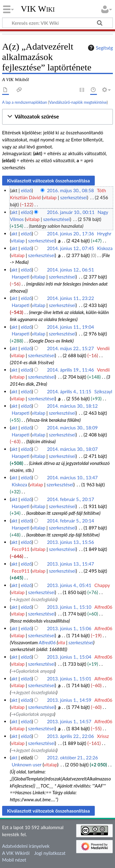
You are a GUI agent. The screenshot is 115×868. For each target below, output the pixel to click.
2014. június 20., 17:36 (70, 234)
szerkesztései (73, 197)
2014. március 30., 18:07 (72, 449)
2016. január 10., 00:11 (71, 212)
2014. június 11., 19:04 (70, 327)
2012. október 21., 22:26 (72, 758)
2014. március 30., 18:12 (72, 406)
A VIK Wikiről (16, 853)
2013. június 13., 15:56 (70, 542)
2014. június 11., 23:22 (70, 298)
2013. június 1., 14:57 (69, 721)
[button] (57, 117)
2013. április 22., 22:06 (70, 736)
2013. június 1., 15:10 (69, 607)
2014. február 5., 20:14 (71, 521)
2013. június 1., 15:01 (69, 679)
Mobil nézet (14, 860)
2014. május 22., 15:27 (70, 348)
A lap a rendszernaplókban (25, 102)
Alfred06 (47, 642)
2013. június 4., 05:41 (69, 585)
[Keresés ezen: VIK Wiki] (57, 23)
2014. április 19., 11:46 (70, 370)
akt (14, 212)
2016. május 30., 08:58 (70, 190)
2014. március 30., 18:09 (72, 428)
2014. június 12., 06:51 (70, 270)
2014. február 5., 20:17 (71, 499)
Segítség (100, 48)
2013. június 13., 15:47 (70, 564)
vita (61, 642)
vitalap (50, 197)
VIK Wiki (38, 9)
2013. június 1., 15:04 (69, 657)
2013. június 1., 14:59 (69, 700)
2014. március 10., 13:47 (72, 477)
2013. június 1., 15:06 (69, 628)
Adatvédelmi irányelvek (26, 846)
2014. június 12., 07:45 (70, 248)
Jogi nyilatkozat (50, 853)
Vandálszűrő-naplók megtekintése (78, 102)
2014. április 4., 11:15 (69, 391)
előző (26, 190)
